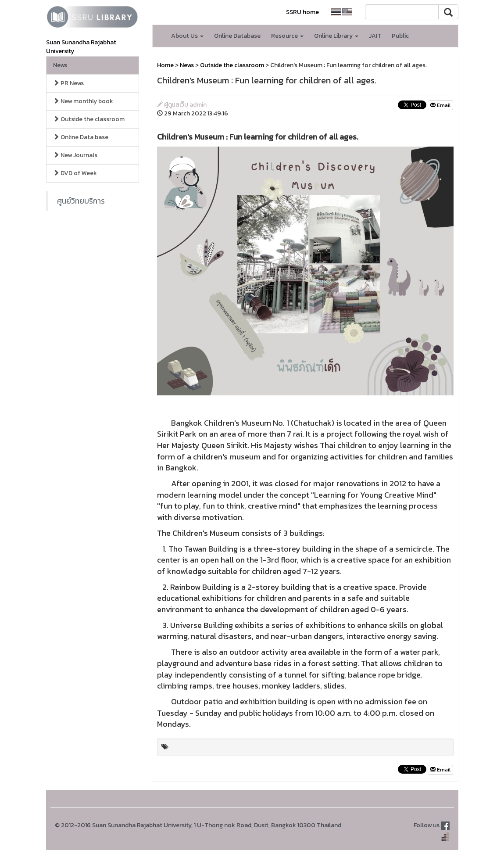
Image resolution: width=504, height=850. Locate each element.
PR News (68, 83)
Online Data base (81, 137)
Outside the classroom (89, 119)
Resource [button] (287, 36)
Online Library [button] (336, 36)
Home (165, 65)
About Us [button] (187, 36)
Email (440, 105)
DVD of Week (75, 173)
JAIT (375, 36)
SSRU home (302, 12)
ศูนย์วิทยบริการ (81, 201)
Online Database (237, 36)
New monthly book (83, 101)
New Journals (75, 155)
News (60, 65)
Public (400, 36)
